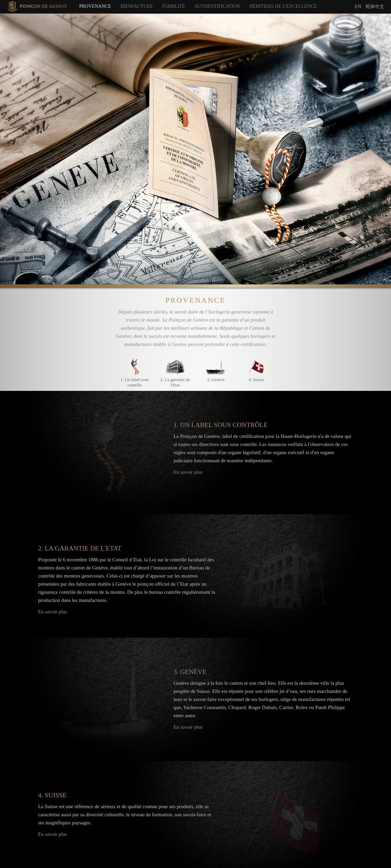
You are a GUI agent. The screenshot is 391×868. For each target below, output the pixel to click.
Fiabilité (174, 6)
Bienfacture (137, 6)
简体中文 (375, 6)
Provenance (95, 6)
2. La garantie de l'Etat (175, 382)
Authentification (217, 6)
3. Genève (216, 380)
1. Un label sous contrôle (135, 382)
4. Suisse (256, 380)
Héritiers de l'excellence (283, 6)
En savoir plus (188, 472)
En (358, 7)
